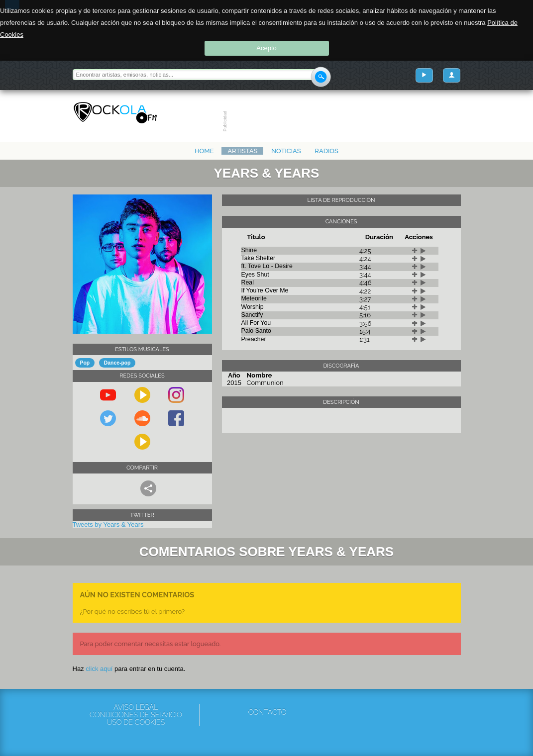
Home (204, 151)
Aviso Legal (136, 708)
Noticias (286, 151)
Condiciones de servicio (136, 715)
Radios (326, 151)
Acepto (266, 48)
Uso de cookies (136, 722)
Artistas (242, 151)
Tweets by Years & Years (108, 524)
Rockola (115, 113)
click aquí (99, 669)
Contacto (267, 712)
